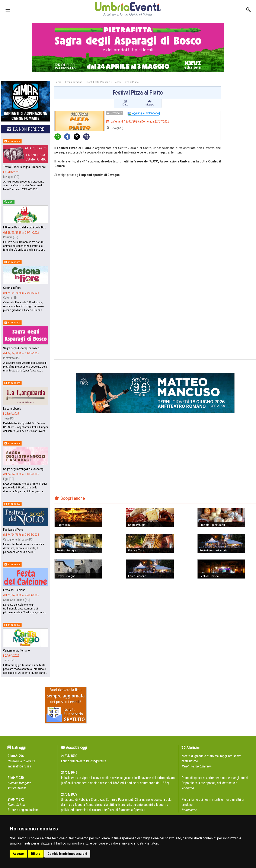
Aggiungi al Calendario (144, 113)
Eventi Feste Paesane (98, 82)
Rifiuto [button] (36, 854)
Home (58, 82)
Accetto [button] (18, 854)
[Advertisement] (240, 149)
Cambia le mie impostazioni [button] (67, 854)
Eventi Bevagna (74, 82)
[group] (128, 47)
